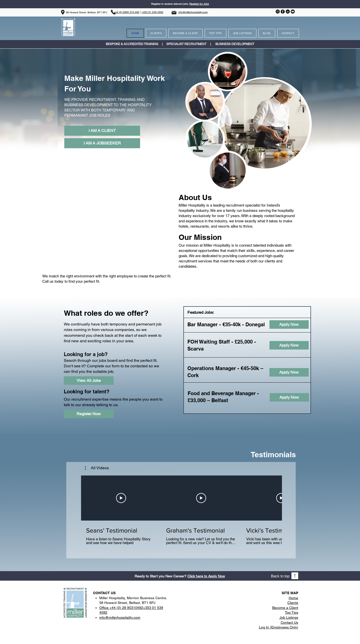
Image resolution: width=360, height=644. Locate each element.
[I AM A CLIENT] (102, 131)
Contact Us (289, 622)
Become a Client (285, 608)
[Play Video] (121, 498)
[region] (265, 124)
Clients (293, 603)
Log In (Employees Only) (279, 627)
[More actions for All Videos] (97, 468)
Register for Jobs (199, 4)
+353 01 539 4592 (152, 12)
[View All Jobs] (89, 381)
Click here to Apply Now (206, 576)
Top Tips (292, 612)
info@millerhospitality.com (193, 12)
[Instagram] (278, 12)
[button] (97, 468)
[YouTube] (293, 12)
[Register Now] (89, 414)
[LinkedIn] (288, 12)
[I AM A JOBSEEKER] (102, 143)
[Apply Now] (289, 325)
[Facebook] (283, 12)
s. (188, 4)
